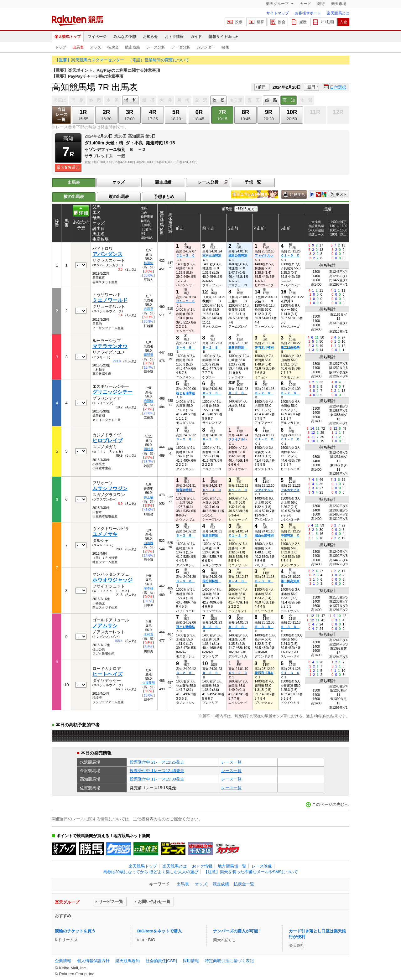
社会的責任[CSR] (161, 961)
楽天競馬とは (338, 13)
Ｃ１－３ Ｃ (290, 673)
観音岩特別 (185, 490)
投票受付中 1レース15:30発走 (157, 779)
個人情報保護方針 (93, 961)
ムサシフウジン (110, 488)
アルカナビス (290, 490)
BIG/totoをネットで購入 (159, 931)
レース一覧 (231, 762)
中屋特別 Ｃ (290, 535)
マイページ (97, 37)
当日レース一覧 (62, 114)
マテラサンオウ (110, 346)
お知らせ (150, 37)
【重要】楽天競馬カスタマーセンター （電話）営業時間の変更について (122, 60)
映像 (225, 47)
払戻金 (113, 47)
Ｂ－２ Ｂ (212, 347)
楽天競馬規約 (128, 961)
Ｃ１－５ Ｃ (290, 255)
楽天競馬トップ (68, 37)
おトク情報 (174, 37)
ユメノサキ (105, 534)
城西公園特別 (238, 255)
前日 (262, 87)
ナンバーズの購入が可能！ (237, 931)
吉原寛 (148, 309)
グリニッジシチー (112, 392)
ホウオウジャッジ (112, 580)
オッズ (96, 47)
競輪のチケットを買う (75, 931)
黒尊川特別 (238, 347)
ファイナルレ (264, 255)
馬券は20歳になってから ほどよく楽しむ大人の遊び (151, 872)
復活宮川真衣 (264, 673)
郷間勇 (148, 355)
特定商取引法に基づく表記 (229, 961)
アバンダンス (107, 254)
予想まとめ (164, 197)
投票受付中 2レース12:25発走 (157, 762)
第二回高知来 (290, 347)
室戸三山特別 (212, 255)
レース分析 (156, 47)
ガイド (196, 37)
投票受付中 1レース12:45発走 (157, 771)
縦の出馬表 (119, 197)
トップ (60, 47)
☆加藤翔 (148, 683)
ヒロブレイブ (107, 441)
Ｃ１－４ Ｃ (212, 490)
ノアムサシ (105, 626)
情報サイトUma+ (223, 37)
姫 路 (271, 100)
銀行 (321, 4)
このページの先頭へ (330, 804)
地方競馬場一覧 (232, 866)
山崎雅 (148, 543)
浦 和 (130, 100)
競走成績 (133, 47)
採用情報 (191, 961)
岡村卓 (148, 449)
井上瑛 (148, 497)
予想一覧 (253, 182)
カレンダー (206, 47)
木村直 (148, 634)
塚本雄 (148, 588)
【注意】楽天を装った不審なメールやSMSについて (251, 872)
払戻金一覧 (244, 884)
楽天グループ (278, 4)
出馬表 (78, 47)
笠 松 (219, 100)
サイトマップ (278, 13)
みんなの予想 (125, 37)
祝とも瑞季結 (185, 393)
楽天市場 (339, 4)
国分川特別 (212, 581)
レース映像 (262, 866)
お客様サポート (308, 13)
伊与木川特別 (264, 347)
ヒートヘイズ (107, 674)
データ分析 (181, 47)
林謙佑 (148, 263)
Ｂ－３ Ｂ (212, 439)
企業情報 (63, 961)
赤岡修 (148, 401)
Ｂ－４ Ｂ (185, 347)
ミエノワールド (110, 300)
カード (305, 4)
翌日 (311, 87)
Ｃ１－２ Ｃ (185, 255)
